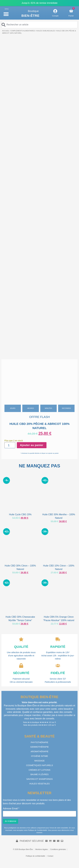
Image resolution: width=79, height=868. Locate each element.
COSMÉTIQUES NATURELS (39, 765)
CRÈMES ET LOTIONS (39, 770)
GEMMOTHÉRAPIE (40, 747)
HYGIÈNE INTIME (40, 756)
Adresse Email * (11, 809)
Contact (50, 856)
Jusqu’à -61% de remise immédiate (40, 3)
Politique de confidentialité (35, 856)
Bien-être (30, 16)
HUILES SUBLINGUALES (46, 31)
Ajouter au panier (32, 445)
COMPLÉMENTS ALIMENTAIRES (23, 31)
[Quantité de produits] (10, 445)
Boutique (33, 11)
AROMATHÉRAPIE (40, 751)
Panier (71, 16)
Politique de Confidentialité (37, 830)
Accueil (6, 31)
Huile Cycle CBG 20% (20, 514)
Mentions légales (42, 849)
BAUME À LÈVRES (40, 774)
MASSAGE (39, 761)
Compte (55, 16)
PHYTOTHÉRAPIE (39, 742)
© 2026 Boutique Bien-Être (23, 849)
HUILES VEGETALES (39, 784)
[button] (6, 14)
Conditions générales (58, 849)
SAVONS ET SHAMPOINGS (39, 779)
